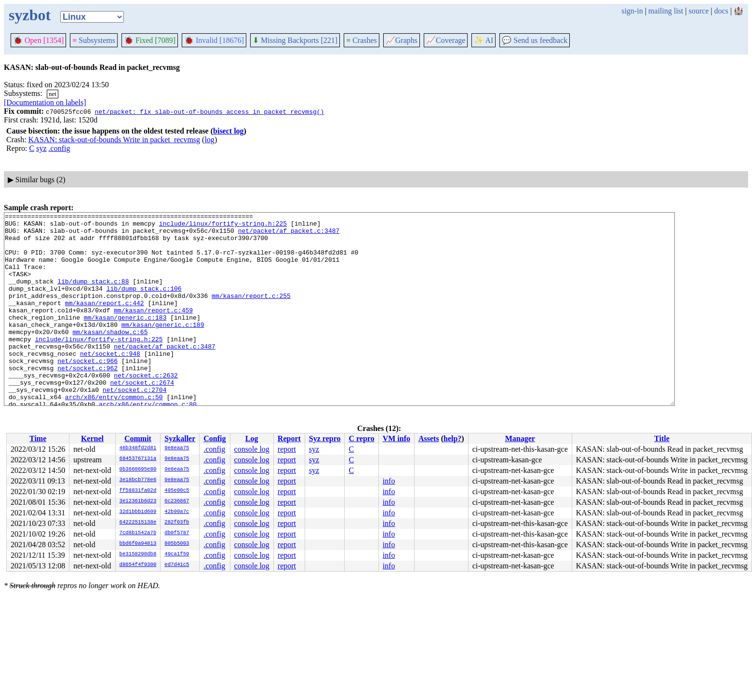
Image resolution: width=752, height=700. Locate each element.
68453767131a (138, 459)
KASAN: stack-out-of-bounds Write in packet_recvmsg (114, 140)
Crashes (362, 40)
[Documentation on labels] (45, 102)
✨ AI (483, 40)
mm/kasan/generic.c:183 (125, 339)
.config (60, 148)
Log (252, 438)
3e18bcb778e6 (138, 480)
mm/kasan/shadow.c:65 (110, 356)
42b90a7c (177, 512)
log (209, 140)
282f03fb (177, 523)
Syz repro (325, 438)
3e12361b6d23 (138, 501)
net (53, 94)
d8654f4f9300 (138, 565)
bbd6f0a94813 (138, 544)
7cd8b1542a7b (138, 533)
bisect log (228, 131)
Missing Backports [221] (295, 40)
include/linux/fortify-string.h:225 (223, 226)
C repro (361, 438)
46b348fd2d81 (138, 448)
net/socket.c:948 (110, 382)
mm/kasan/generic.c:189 (163, 348)
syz (41, 148)
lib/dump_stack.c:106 (144, 304)
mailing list (666, 11)
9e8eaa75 (177, 448)
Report (289, 438)
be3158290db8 (138, 554)
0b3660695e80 (138, 470)
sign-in (632, 11)
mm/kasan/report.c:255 (251, 313)
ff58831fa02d (138, 491)
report (287, 449)
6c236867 (177, 501)
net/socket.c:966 (87, 391)
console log (252, 449)
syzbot (30, 15)
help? (452, 438)
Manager (520, 438)
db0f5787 (177, 533)
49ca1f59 (177, 554)
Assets (429, 438)
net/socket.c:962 (87, 400)
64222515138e (138, 523)
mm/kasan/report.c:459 (153, 330)
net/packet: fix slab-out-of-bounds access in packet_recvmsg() (209, 111)
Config (215, 438)
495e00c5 (177, 491)
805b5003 (177, 544)
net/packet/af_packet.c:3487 (289, 235)
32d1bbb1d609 (138, 512)
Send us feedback (535, 40)
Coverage (446, 40)
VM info (396, 438)
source (699, 11)
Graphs (402, 40)
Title (662, 438)
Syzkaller (180, 438)
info (389, 481)
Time (38, 438)
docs (721, 11)
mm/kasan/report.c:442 (105, 322)
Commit (138, 438)
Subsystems (94, 40)
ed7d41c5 (177, 565)
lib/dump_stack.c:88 (93, 296)
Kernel (92, 438)
